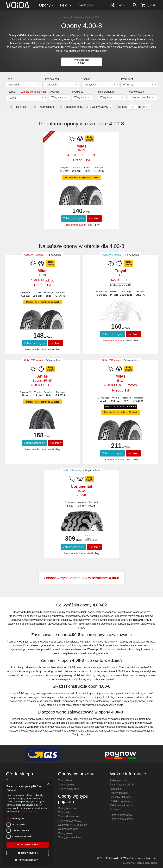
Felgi (66, 5)
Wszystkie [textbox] (24, 85)
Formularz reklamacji (122, 819)
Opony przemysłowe (70, 837)
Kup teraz (94, 218)
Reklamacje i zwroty (121, 805)
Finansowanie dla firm (75, 225)
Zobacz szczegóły (73, 218)
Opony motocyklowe (70, 821)
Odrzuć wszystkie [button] (28, 853)
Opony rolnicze (67, 833)
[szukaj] (135, 5)
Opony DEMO (100, 107)
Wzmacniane (47, 107)
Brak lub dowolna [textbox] (142, 97)
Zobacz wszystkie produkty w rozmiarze (81, 578)
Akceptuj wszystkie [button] (28, 845)
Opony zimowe (67, 785)
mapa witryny (129, 863)
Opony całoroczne (68, 789)
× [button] (48, 784)
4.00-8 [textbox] (26, 98)
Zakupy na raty (119, 780)
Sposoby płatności (120, 797)
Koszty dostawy (119, 793)
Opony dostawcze (68, 816)
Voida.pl (68, 17)
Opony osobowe (67, 808)
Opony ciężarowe (68, 829)
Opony (47, 5)
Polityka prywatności (122, 801)
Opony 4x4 (64, 812)
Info (122, 5)
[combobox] (24, 84)
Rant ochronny (75, 107)
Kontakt (114, 809)
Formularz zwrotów (121, 815)
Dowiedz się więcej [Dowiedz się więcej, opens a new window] (29, 811)
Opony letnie (65, 780)
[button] (28, 860)
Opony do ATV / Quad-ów (73, 825)
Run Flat (21, 107)
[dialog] (28, 823)
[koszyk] (148, 5)
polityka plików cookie (147, 863)
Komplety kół (85, 5)
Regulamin (116, 789)
